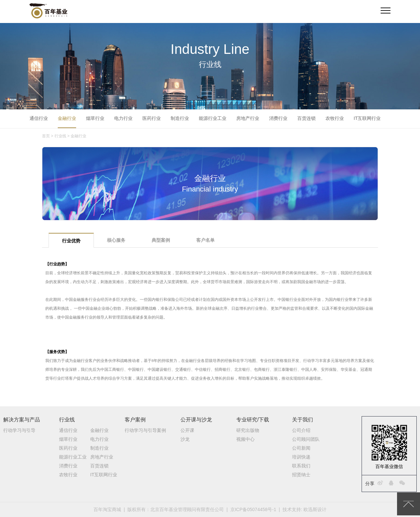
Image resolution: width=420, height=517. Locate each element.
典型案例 (161, 240)
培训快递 (301, 457)
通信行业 (39, 118)
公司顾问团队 (306, 439)
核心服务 (116, 240)
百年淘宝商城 (107, 509)
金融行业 (67, 118)
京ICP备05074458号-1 (253, 509)
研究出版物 (248, 430)
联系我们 (301, 466)
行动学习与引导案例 (145, 430)
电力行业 (123, 118)
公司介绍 (301, 430)
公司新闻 (301, 448)
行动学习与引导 (19, 430)
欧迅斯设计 (315, 509)
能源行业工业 (213, 118)
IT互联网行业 (367, 118)
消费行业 (278, 118)
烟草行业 (95, 118)
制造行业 (180, 118)
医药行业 (152, 118)
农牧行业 (335, 118)
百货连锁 (306, 118)
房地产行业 (248, 118)
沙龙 (185, 439)
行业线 (60, 136)
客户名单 (205, 240)
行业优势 (71, 241)
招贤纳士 (301, 475)
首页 (46, 136)
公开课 (187, 430)
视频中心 (245, 439)
